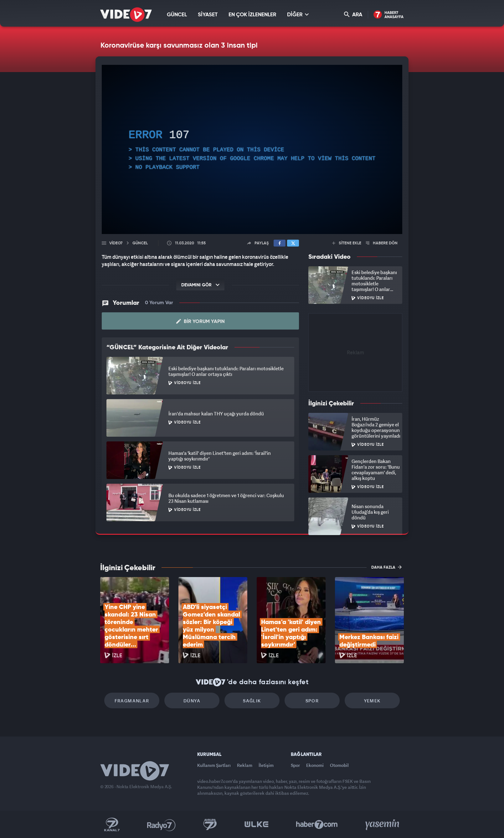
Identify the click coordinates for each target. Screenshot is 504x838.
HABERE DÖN (382, 243)
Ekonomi (315, 765)
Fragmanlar (132, 701)
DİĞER (298, 15)
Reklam (245, 765)
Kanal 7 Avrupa (210, 825)
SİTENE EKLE (347, 243)
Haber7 (317, 825)
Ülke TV (257, 825)
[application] (252, 149)
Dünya (192, 701)
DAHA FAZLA (386, 567)
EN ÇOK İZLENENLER (252, 15)
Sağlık (252, 701)
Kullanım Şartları (214, 765)
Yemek (372, 701)
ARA (353, 15)
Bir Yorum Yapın (201, 321)
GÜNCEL (177, 15)
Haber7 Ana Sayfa (389, 15)
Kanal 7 (112, 825)
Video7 (116, 243)
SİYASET (208, 15)
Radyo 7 (161, 825)
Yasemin (383, 825)
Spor (312, 701)
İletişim (266, 765)
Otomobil (339, 765)
